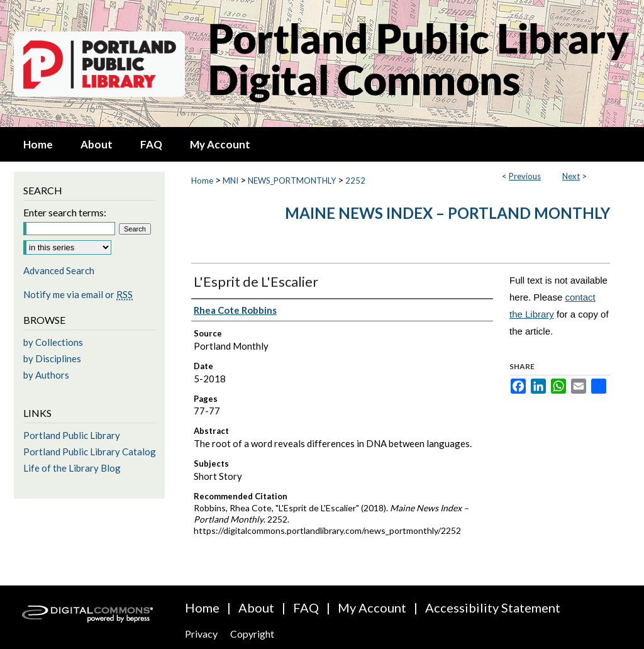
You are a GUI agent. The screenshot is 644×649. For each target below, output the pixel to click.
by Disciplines (52, 358)
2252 (355, 180)
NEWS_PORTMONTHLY (292, 180)
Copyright (252, 634)
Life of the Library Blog (72, 468)
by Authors (46, 375)
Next (571, 176)
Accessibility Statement (493, 607)
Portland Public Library (72, 435)
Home (202, 180)
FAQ (306, 607)
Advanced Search (59, 270)
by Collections (53, 342)
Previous (525, 176)
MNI (230, 180)
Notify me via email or (78, 294)
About (256, 607)
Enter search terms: (65, 212)
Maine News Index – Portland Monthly (447, 213)
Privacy (201, 634)
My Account (372, 607)
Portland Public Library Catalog (90, 452)
